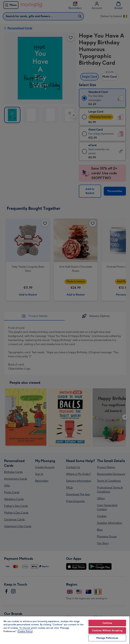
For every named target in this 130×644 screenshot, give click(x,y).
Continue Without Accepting (107, 631)
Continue (107, 623)
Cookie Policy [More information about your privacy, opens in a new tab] (25, 631)
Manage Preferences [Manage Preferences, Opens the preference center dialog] (107, 638)
